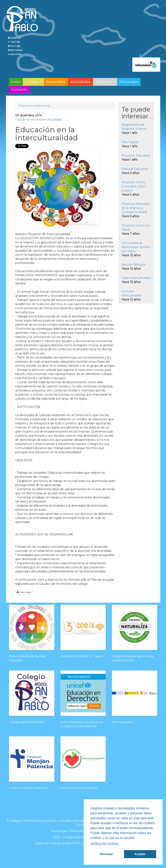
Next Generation (123, 722)
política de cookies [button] (104, 843)
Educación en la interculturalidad (38, 120)
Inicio (16, 82)
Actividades (80, 82)
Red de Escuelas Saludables (79, 788)
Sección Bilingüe (133, 265)
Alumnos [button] (105, 82)
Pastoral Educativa (135, 169)
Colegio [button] (33, 82)
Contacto (19, 89)
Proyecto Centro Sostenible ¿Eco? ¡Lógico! (134, 186)
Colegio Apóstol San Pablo (27, 722)
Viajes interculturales (136, 278)
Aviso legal (59, 831)
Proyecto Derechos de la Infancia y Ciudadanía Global (136, 208)
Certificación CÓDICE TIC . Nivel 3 (82, 656)
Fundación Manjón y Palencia (28, 788)
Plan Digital (130, 142)
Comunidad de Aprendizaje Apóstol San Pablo (136, 247)
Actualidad (56, 82)
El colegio (14, 821)
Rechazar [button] (106, 854)
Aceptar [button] (140, 854)
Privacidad (77, 831)
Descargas (129, 82)
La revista (64, 821)
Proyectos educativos (34, 106)
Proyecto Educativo (136, 155)
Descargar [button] (24, 592)
